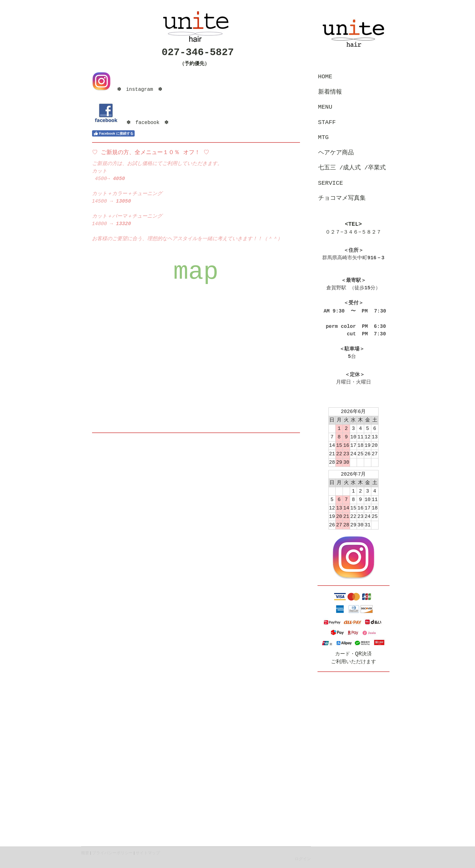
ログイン (303, 859)
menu (325, 107)
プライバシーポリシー (112, 853)
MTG (323, 137)
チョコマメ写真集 (342, 198)
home (325, 77)
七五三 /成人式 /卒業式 (352, 168)
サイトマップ (148, 853)
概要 (85, 853)
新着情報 (330, 92)
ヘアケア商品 (336, 153)
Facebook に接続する (113, 133)
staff (327, 122)
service (331, 183)
